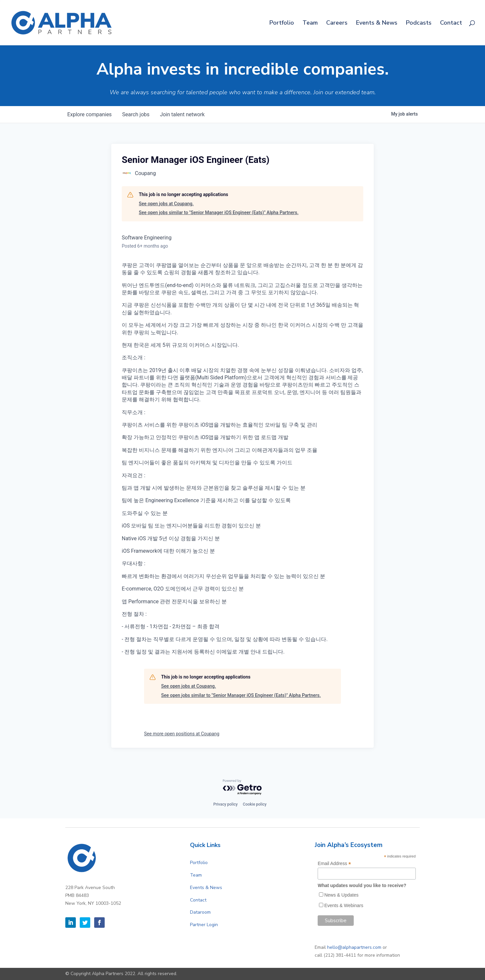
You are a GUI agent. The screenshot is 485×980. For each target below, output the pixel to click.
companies (89, 114)
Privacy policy (225, 804)
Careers (337, 23)
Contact (451, 23)
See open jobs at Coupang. (166, 204)
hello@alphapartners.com (354, 947)
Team (310, 23)
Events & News (377, 23)
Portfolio (282, 23)
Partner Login (204, 925)
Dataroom (200, 912)
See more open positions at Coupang (182, 734)
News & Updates (341, 895)
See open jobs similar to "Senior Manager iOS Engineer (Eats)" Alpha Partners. (219, 212)
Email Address (334, 864)
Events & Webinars (344, 905)
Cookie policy (255, 804)
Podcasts (419, 23)
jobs (136, 114)
